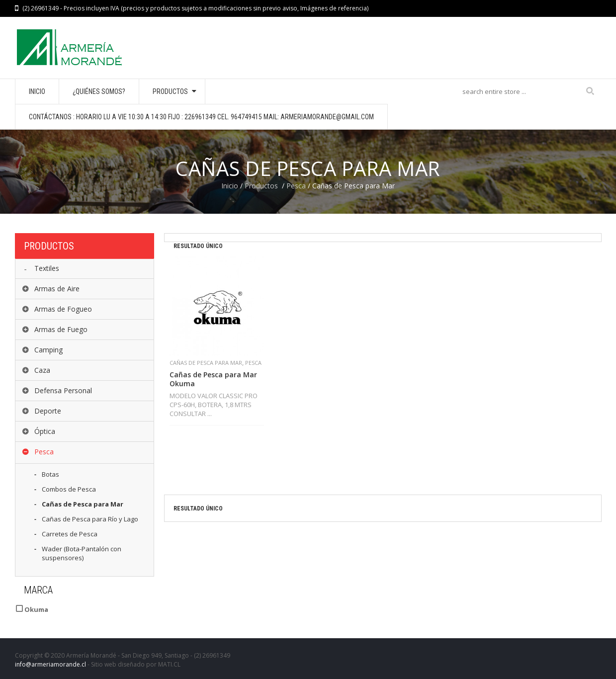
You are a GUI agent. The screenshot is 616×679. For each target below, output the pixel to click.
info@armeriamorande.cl (50, 664)
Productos (261, 186)
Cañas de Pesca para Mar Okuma (213, 379)
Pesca (296, 186)
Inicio (230, 186)
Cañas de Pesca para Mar (206, 363)
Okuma (36, 609)
